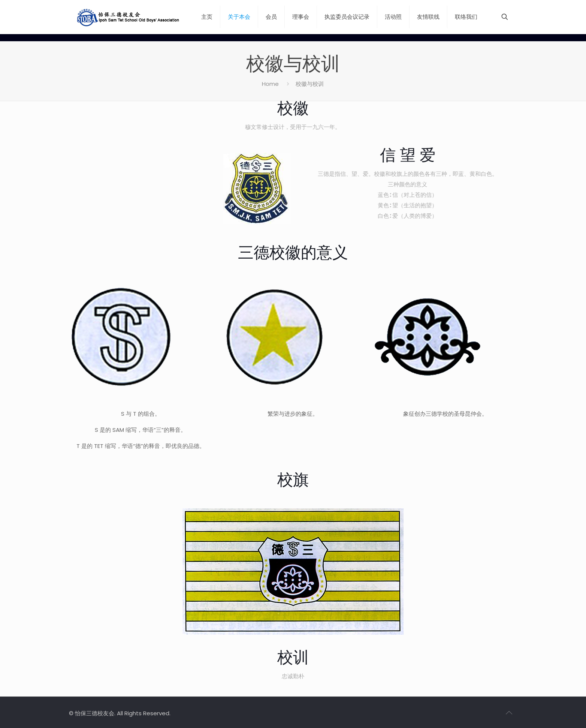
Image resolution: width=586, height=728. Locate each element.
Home (270, 84)
